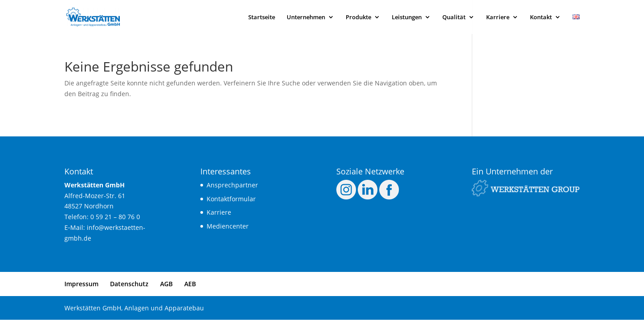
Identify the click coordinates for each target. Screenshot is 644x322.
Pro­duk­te (358, 17)
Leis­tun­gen (407, 17)
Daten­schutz (129, 284)
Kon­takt (541, 17)
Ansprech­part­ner (232, 185)
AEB (190, 284)
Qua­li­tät (454, 17)
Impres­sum (81, 284)
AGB (166, 284)
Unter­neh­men (306, 17)
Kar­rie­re (498, 17)
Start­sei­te (262, 17)
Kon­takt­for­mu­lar (231, 199)
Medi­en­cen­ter (228, 226)
